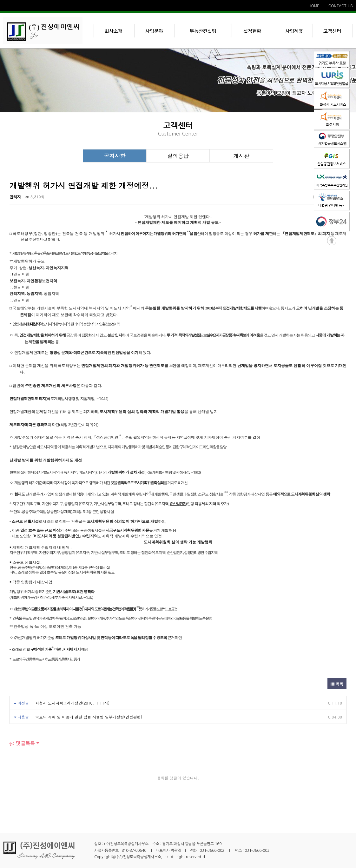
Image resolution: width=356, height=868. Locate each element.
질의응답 (178, 156)
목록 (337, 684)
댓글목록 (22, 743)
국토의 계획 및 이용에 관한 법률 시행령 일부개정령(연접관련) (89, 717)
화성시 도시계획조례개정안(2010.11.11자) (72, 703)
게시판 (241, 156)
